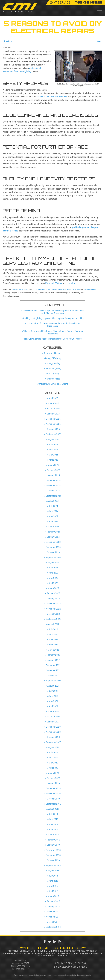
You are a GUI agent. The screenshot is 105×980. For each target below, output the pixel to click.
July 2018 (53, 876)
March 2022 (53, 650)
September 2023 (53, 557)
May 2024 (53, 516)
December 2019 (53, 788)
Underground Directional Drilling (53, 384)
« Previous (7, 41)
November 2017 (53, 917)
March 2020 (53, 773)
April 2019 (53, 829)
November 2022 (53, 609)
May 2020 (53, 763)
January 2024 (53, 537)
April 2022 (53, 645)
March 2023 (53, 588)
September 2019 (53, 804)
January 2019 (53, 845)
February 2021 (53, 717)
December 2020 (53, 727)
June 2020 (53, 758)
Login (50, 975)
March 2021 (53, 711)
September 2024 (53, 496)
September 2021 (53, 681)
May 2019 (53, 824)
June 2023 (53, 573)
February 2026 (53, 408)
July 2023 (53, 568)
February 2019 (53, 840)
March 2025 (53, 465)
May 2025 (53, 455)
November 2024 (53, 485)
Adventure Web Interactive (84, 975)
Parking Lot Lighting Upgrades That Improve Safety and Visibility (53, 318)
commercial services (59, 289)
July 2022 (53, 629)
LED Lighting (53, 374)
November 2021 (53, 670)
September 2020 (53, 742)
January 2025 (53, 475)
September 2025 (53, 434)
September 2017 (53, 927)
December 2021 (53, 665)
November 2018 (53, 855)
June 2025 (53, 450)
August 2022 (53, 624)
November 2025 (53, 424)
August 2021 (53, 686)
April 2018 (53, 891)
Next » (99, 41)
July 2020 (53, 752)
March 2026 (53, 403)
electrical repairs (73, 289)
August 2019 (53, 809)
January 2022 (53, 660)
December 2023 (53, 542)
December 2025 (53, 419)
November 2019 (53, 794)
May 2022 (53, 640)
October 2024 (53, 491)
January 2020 (53, 783)
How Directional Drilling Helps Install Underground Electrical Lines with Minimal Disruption (53, 312)
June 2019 (53, 819)
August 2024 (53, 501)
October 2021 (53, 675)
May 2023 (53, 578)
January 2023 (53, 598)
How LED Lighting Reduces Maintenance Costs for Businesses (53, 339)
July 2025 (53, 444)
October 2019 (53, 799)
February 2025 (53, 470)
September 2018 (53, 865)
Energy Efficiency (53, 358)
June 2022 (53, 634)
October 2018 (53, 860)
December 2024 (53, 480)
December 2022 (53, 604)
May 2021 (53, 701)
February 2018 (53, 901)
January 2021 (53, 722)
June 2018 (53, 881)
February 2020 (53, 778)
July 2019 (53, 814)
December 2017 (53, 912)
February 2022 (53, 655)
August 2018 (53, 870)
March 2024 (53, 527)
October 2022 (53, 614)
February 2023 (53, 593)
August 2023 (53, 563)
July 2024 (53, 506)
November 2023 (53, 547)
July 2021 (53, 691)
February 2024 (53, 532)
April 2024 (53, 522)
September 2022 (53, 619)
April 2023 (53, 583)
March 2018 (53, 896)
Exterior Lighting (53, 368)
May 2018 (53, 886)
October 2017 (53, 922)
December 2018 (53, 850)
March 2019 (53, 835)
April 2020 (53, 768)
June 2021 (53, 696)
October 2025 (53, 429)
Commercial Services (20, 289)
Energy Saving (53, 363)
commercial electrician (42, 289)
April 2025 (53, 460)
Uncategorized (53, 379)
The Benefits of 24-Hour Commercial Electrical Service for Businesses (53, 325)
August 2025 (53, 439)
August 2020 (53, 747)
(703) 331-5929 (23, 966)
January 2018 (53, 907)
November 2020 (53, 732)
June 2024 (53, 511)
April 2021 (53, 706)
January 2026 (53, 414)
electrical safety (90, 289)
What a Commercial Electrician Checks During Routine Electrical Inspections (53, 332)
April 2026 (53, 398)
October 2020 (53, 737)
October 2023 (53, 552)
